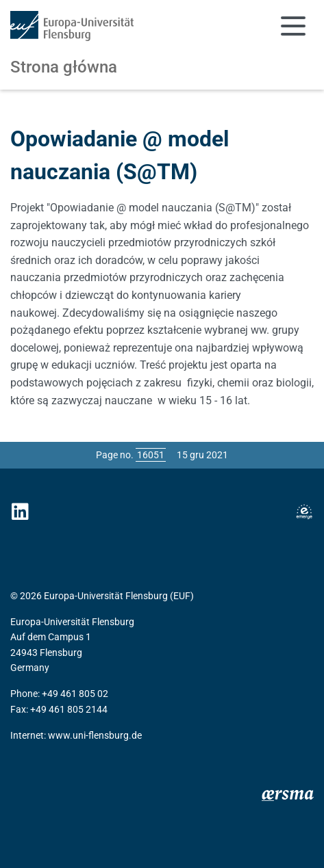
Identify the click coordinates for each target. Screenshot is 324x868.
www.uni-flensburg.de (95, 735)
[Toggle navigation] (293, 26)
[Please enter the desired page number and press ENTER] (151, 455)
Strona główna (64, 67)
